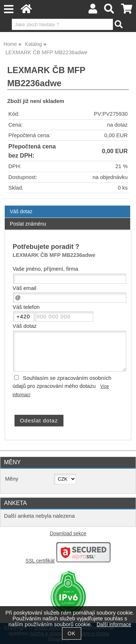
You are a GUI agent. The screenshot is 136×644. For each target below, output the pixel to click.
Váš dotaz (21, 211)
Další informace (114, 625)
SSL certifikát (40, 561)
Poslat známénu (28, 224)
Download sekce (68, 534)
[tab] (67, 206)
